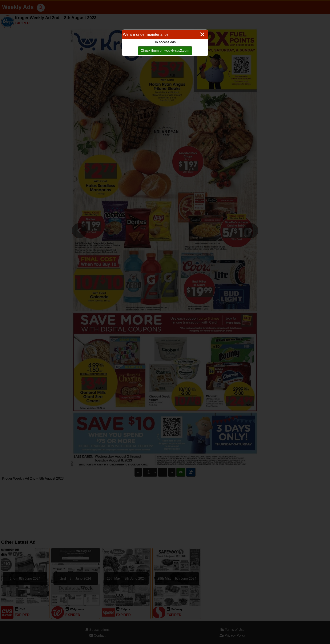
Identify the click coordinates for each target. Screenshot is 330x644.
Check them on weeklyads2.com (165, 51)
